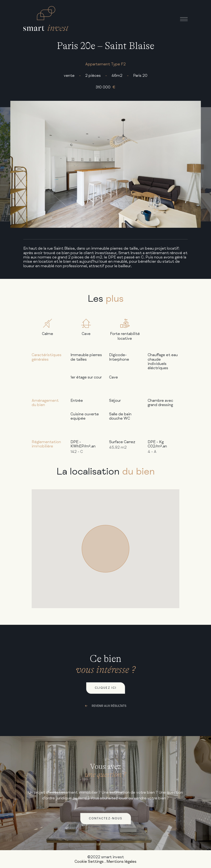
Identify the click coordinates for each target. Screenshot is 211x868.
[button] (105, 549)
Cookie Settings (89, 862)
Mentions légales (121, 862)
